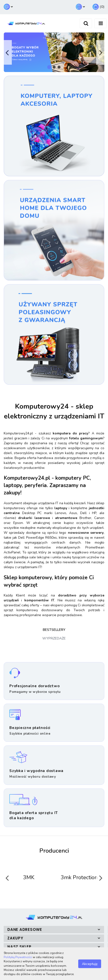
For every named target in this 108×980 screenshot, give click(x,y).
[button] (98, 7)
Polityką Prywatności (18, 957)
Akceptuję (90, 964)
